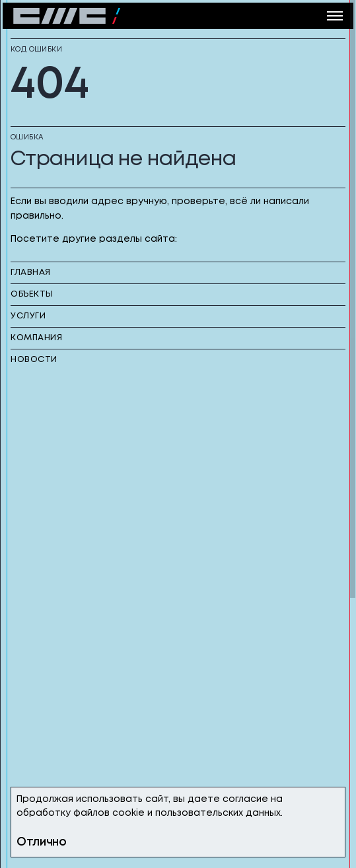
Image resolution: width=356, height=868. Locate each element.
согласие (245, 799)
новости (34, 360)
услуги (28, 316)
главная (31, 272)
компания (37, 338)
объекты (32, 294)
